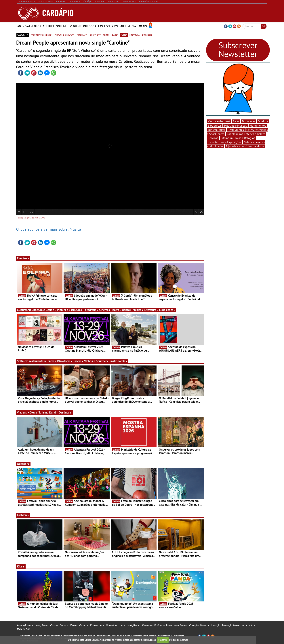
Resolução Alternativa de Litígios (239, 625)
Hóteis (33, 412)
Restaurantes (38, 361)
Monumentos (258, 125)
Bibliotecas (215, 125)
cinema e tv (95, 35)
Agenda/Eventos (29, 26)
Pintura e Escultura (70, 310)
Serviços (213, 138)
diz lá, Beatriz (42, 625)
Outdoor (90, 26)
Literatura (151, 310)
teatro (106, 35)
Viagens (76, 26)
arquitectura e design (42, 35)
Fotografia (91, 310)
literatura (135, 35)
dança (115, 35)
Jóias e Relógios (245, 138)
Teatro (116, 310)
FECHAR (163, 640)
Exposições (167, 310)
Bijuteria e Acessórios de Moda (245, 146)
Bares (236, 121)
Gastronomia (118, 361)
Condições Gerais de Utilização (205, 625)
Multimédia (128, 26)
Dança (127, 310)
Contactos (147, 625)
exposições (147, 35)
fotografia (82, 35)
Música (138, 310)
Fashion (104, 26)
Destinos (65, 412)
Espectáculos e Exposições (225, 142)
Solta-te (62, 26)
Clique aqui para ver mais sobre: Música (48, 229)
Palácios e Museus (236, 125)
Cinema (105, 310)
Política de (178, 640)
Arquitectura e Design (42, 310)
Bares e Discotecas (60, 361)
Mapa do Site (23, 629)
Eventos (23, 258)
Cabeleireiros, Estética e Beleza (246, 134)
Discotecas (249, 121)
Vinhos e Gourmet (96, 361)
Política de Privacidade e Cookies (171, 625)
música (124, 35)
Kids (115, 26)
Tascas (78, 361)
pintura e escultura (64, 35)
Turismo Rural (48, 412)
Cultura (49, 26)
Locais (142, 26)
